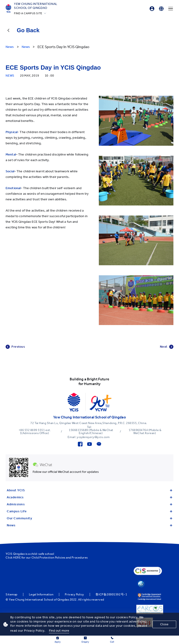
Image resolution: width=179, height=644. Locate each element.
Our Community (89, 518)
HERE (17, 557)
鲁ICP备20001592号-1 (111, 594)
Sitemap (12, 594)
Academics (89, 497)
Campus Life (89, 511)
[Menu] (171, 9)
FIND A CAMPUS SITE (28, 13)
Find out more (59, 631)
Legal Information (41, 594)
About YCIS (89, 490)
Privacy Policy (74, 594)
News (89, 525)
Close (164, 624)
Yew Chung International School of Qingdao (36, 6)
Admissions (89, 504)
